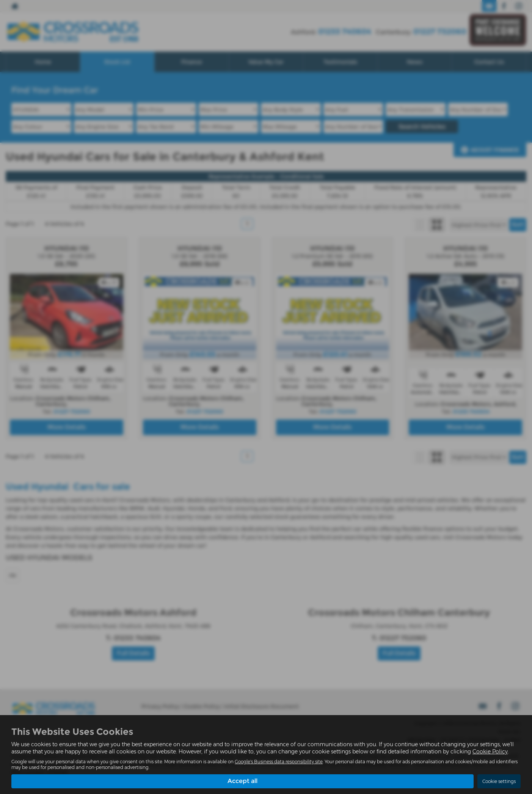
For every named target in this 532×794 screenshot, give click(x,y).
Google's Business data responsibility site (279, 762)
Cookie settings (499, 781)
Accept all (242, 781)
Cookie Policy (490, 752)
